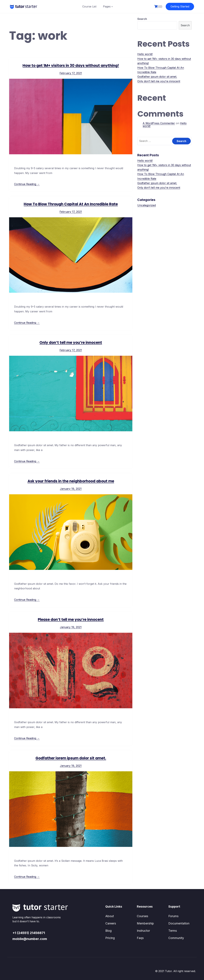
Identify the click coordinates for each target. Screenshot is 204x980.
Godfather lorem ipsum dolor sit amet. (71, 758)
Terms (173, 931)
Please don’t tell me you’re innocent (71, 620)
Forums (173, 916)
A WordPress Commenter (159, 123)
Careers (111, 923)
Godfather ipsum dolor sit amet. (157, 77)
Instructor (143, 931)
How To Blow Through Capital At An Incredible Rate (71, 204)
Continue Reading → (27, 184)
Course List (89, 6)
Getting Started (180, 6)
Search (142, 19)
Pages (107, 6)
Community (176, 938)
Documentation (179, 923)
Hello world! (145, 54)
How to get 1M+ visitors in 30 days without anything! (71, 66)
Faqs (140, 938)
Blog (108, 931)
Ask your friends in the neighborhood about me (71, 481)
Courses (142, 916)
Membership (145, 923)
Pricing (110, 938)
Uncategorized (147, 205)
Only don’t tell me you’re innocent (71, 343)
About (110, 916)
